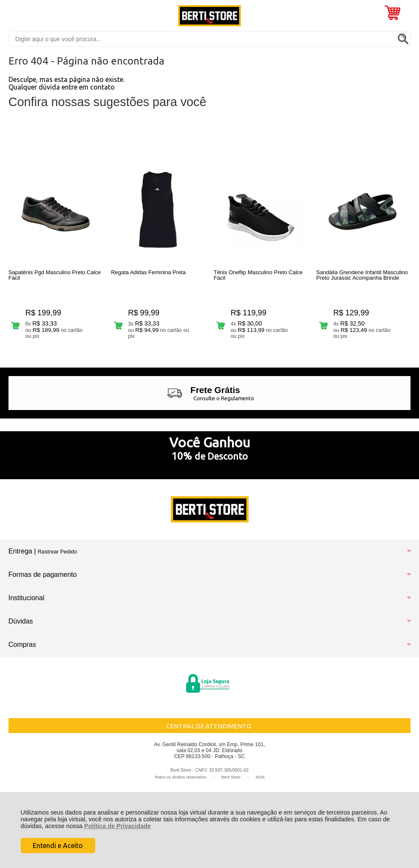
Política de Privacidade (117, 826)
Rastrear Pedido (57, 552)
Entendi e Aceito (58, 846)
